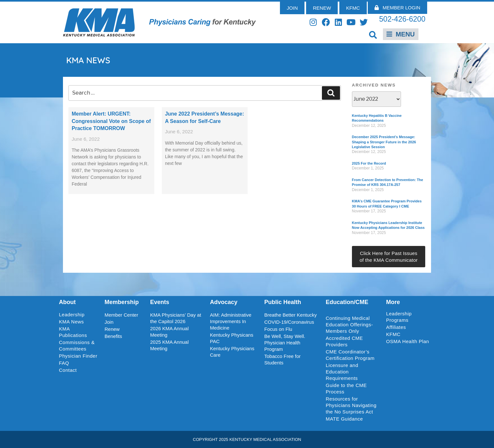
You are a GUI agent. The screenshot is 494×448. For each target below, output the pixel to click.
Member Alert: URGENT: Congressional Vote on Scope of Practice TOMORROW (111, 121)
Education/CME (347, 302)
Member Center (121, 315)
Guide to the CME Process (346, 388)
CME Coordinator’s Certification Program (350, 355)
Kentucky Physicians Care (232, 352)
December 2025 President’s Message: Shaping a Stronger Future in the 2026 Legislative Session (384, 142)
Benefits (113, 336)
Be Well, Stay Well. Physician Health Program (285, 343)
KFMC (393, 334)
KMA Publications (73, 332)
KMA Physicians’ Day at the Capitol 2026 (176, 318)
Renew (112, 329)
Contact (68, 370)
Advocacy (224, 302)
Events (160, 302)
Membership (122, 302)
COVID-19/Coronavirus (289, 322)
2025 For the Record (369, 163)
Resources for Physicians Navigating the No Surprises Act (351, 405)
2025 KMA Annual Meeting (169, 345)
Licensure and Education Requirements (342, 372)
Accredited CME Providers (344, 341)
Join (109, 322)
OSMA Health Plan (408, 341)
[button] (373, 35)
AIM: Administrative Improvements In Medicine (231, 321)
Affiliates (398, 327)
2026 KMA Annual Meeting (169, 332)
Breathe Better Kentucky (290, 315)
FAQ (64, 363)
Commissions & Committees (77, 346)
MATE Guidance (344, 419)
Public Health (283, 302)
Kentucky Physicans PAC (232, 338)
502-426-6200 (402, 19)
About (67, 302)
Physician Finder (78, 356)
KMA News (72, 322)
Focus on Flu (278, 329)
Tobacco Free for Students (282, 359)
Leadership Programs (409, 317)
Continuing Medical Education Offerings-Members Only (349, 325)
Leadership (73, 315)
